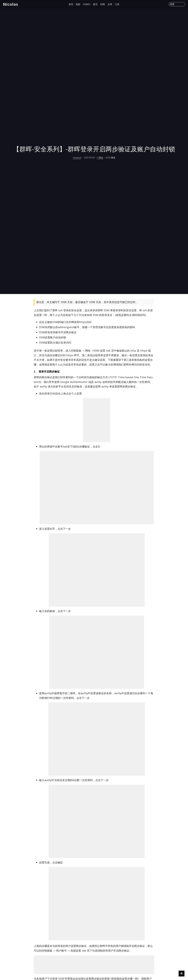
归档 (103, 4)
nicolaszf (77, 158)
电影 (78, 4)
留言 (95, 4)
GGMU (87, 4)
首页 (71, 4)
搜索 (172, 4)
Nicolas (11, 4)
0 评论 (100, 158)
